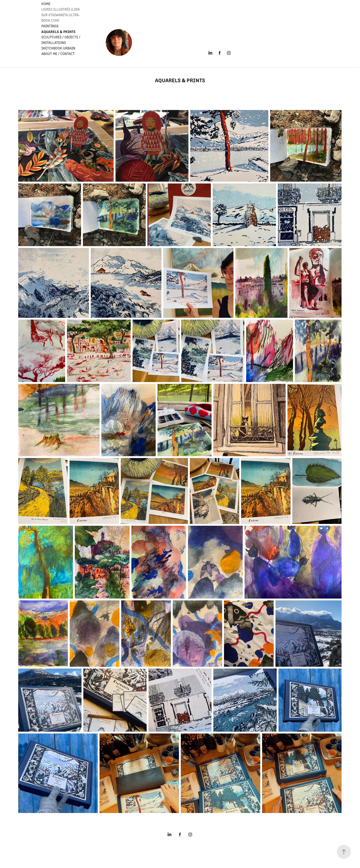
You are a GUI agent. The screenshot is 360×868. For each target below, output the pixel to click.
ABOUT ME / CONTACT (58, 53)
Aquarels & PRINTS (58, 31)
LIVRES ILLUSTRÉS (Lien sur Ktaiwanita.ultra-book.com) (61, 15)
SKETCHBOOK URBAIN (58, 48)
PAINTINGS (50, 26)
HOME (46, 4)
